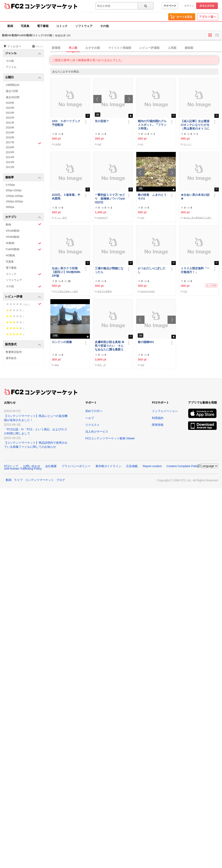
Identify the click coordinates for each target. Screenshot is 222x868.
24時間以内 (13, 85)
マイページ (170, 6)
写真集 (25, 26)
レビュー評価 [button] (23, 297)
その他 (104, 26)
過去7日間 (12, 91)
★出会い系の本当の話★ (195, 197)
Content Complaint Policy (183, 466)
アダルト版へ (208, 17)
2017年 (24, 143)
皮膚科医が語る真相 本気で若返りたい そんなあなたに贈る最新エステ (110, 346)
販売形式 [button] (23, 345)
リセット (38, 46)
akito (57, 365)
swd (99, 144)
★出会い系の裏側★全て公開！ (198, 218)
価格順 (189, 48)
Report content (152, 466)
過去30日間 (13, 97)
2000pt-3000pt (14, 201)
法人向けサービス (97, 432)
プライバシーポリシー (76, 466)
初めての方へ (94, 411)
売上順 (73, 48)
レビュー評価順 (149, 48)
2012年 (10, 167)
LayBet (58, 144)
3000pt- (10, 207)
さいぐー (187, 144)
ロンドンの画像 (62, 342)
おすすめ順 (93, 48)
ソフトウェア (84, 26)
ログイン (189, 6)
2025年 (10, 103)
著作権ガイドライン (108, 466)
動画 (10, 26)
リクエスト (92, 425)
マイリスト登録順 (120, 48)
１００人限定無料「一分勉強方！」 (195, 270)
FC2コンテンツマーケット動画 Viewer (110, 438)
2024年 (10, 108)
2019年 (10, 132)
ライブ (18, 480)
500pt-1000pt (14, 190)
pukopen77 (103, 218)
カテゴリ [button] (23, 217)
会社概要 (51, 466)
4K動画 (24, 243)
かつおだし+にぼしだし (151, 270)
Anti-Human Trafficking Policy (23, 469)
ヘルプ (90, 418)
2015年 (10, 152)
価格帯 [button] (23, 178)
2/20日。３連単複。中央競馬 (66, 197)
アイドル (11, 67)
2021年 (10, 123)
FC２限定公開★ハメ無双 (66, 291)
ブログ (61, 480)
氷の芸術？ (102, 121)
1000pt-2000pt (14, 196)
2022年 (10, 118)
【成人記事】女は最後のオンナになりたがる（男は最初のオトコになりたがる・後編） (195, 125)
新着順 (56, 48)
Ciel (185, 291)
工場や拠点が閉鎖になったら (109, 270)
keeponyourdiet (147, 291)
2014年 (10, 157)
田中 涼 (102, 365)
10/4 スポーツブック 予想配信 (67, 123)
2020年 (10, 128)
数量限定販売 (14, 352)
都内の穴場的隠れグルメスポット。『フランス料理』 (152, 125)
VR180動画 (13, 231)
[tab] (136, 48)
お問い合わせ (32, 466)
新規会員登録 (207, 6)
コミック (62, 26)
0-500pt (10, 185)
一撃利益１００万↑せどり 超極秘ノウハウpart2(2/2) (110, 198)
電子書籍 (43, 26)
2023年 (10, 113)
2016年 (10, 147)
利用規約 (158, 418)
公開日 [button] (23, 78)
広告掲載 (132, 466)
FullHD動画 (24, 249)
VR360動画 (13, 237)
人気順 (172, 48)
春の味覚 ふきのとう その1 (153, 197)
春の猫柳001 (146, 342)
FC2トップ (11, 466)
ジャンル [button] (23, 53)
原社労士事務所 (105, 291)
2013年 (10, 162)
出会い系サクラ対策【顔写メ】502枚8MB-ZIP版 (66, 272)
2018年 (10, 137)
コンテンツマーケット (51, 6)
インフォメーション (165, 411)
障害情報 (158, 425)
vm (142, 144)
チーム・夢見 (61, 218)
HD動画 (10, 255)
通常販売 (11, 358)
